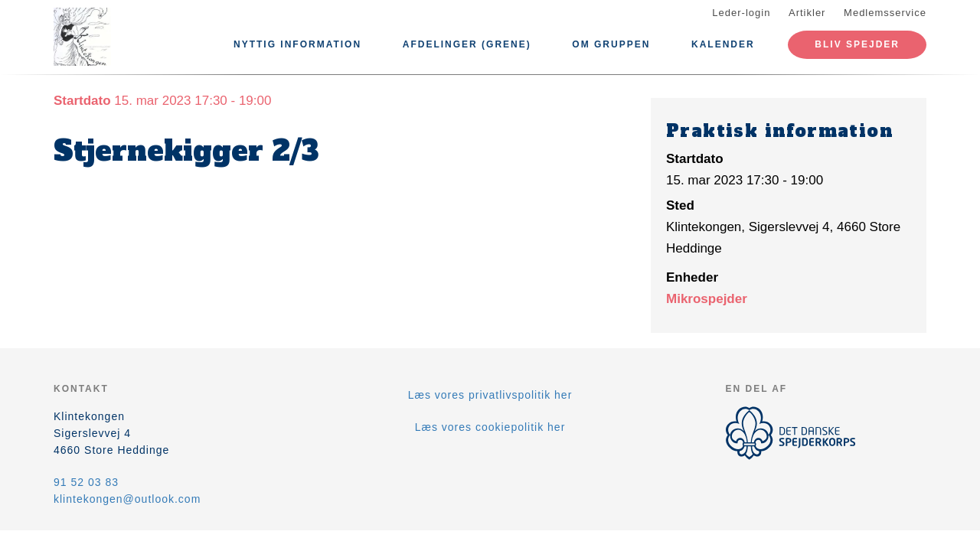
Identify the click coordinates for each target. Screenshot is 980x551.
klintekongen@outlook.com (127, 499)
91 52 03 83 (86, 482)
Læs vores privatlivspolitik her (490, 395)
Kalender (723, 44)
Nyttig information (297, 44)
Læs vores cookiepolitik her (490, 427)
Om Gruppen (611, 44)
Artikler (807, 13)
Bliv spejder (857, 44)
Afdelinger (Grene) (467, 44)
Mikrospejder (707, 299)
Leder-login (741, 13)
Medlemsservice (885, 13)
